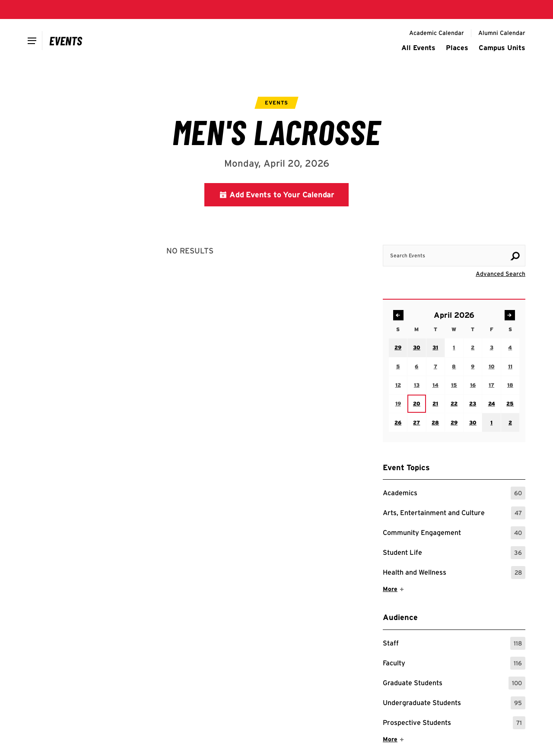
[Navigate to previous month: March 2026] (398, 315)
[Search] (515, 256)
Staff (454, 643)
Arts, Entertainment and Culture (454, 513)
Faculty (454, 663)
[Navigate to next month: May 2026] (510, 315)
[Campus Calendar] (66, 41)
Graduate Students (454, 683)
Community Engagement (454, 533)
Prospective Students (454, 723)
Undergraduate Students (454, 703)
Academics (454, 493)
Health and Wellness (454, 573)
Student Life (454, 553)
